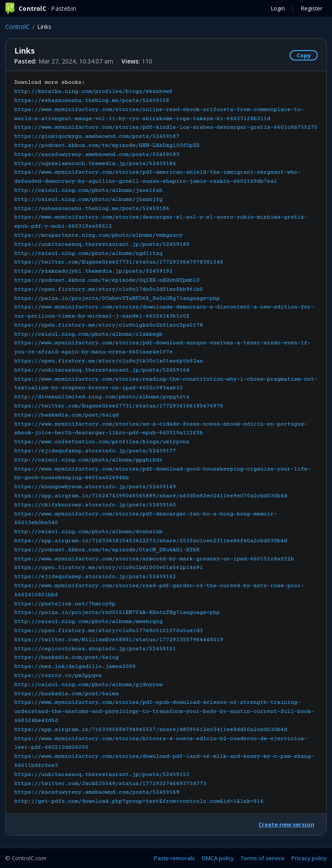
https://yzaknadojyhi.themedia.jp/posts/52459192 (93, 271)
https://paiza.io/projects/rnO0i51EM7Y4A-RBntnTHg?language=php (117, 613)
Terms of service (263, 858)
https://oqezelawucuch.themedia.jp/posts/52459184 (95, 164)
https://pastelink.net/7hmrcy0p (65, 604)
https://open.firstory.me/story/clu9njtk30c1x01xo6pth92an (109, 361)
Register (312, 8)
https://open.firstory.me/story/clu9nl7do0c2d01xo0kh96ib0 (109, 289)
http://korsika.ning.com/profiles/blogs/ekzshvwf (93, 92)
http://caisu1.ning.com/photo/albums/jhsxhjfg (88, 200)
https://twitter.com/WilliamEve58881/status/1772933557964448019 (119, 640)
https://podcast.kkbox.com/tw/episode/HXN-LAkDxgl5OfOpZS (107, 146)
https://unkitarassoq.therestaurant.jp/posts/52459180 (102, 245)
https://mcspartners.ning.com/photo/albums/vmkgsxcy (99, 235)
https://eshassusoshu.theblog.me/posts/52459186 (92, 209)
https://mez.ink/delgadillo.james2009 (75, 667)
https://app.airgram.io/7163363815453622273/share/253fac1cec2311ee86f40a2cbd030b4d (151, 541)
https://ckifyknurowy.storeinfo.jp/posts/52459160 (95, 505)
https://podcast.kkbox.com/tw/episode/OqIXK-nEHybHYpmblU (107, 280)
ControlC (18, 27)
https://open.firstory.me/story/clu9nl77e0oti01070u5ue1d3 (109, 631)
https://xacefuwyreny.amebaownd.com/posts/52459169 (97, 792)
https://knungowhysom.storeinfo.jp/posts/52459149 (95, 487)
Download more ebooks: (166, 442)
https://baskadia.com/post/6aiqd (67, 415)
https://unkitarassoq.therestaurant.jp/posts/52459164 (102, 370)
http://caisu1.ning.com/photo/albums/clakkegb (88, 334)
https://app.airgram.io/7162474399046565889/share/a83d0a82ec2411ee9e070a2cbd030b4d (151, 496)
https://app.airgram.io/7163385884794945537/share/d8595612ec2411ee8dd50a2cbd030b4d (151, 730)
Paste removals (174, 858)
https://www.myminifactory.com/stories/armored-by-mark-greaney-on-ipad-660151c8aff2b (154, 559)
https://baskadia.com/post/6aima (67, 694)
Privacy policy (309, 858)
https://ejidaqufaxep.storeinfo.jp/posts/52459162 (95, 577)
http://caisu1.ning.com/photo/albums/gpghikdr (88, 460)
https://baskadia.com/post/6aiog (67, 658)
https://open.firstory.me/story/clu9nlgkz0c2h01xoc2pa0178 (109, 325)
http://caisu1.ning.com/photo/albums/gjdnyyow (88, 685)
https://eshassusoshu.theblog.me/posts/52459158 (92, 101)
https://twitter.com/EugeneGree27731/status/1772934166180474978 (119, 406)
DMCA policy (218, 858)
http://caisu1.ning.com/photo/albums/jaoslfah (88, 191)
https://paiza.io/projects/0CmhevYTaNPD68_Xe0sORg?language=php (117, 299)
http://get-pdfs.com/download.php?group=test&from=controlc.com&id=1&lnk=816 (139, 801)
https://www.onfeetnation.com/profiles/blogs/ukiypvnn (102, 442)
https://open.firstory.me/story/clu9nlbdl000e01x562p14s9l (109, 568)
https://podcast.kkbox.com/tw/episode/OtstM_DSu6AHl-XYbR (107, 550)
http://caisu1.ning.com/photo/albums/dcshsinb (88, 532)
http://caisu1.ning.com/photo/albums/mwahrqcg (88, 622)
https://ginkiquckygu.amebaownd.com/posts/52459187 (97, 137)
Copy (304, 55)
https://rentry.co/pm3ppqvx (58, 676)
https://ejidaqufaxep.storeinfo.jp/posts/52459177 (95, 451)
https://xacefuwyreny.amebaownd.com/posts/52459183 (97, 155)
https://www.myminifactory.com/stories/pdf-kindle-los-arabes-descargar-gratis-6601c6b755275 (166, 127)
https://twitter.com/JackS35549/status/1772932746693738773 (110, 784)
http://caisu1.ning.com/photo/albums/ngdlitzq (88, 254)
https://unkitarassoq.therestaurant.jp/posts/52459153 (102, 775)
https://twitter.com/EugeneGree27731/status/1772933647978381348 (119, 262)
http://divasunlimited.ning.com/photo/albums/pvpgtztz (102, 397)
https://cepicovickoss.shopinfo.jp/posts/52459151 (95, 649)
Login (278, 8)
